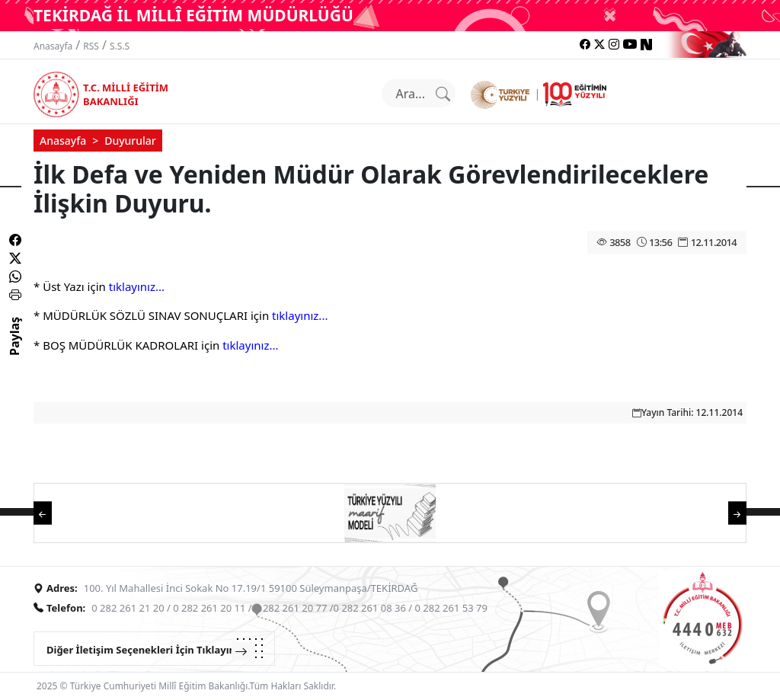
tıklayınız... (137, 286)
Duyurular (130, 141)
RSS (91, 46)
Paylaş (14, 350)
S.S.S (120, 46)
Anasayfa (53, 46)
